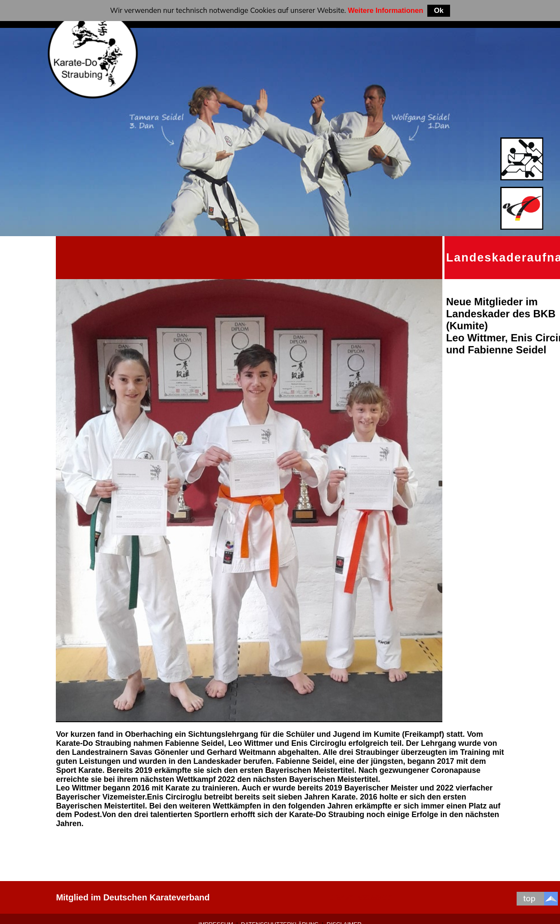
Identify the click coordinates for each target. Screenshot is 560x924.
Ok (438, 11)
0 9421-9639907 (360, 897)
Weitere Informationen (386, 11)
